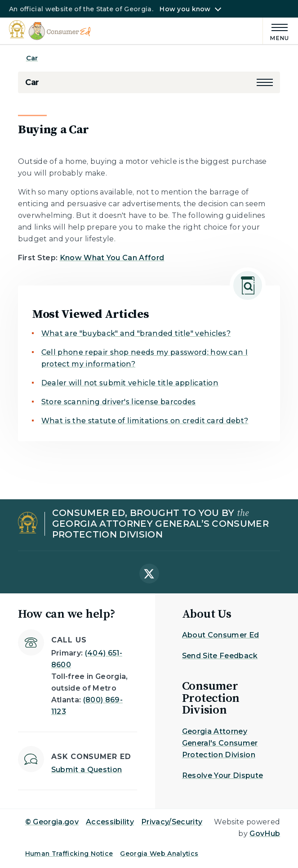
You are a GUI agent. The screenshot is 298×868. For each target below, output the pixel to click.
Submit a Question (87, 770)
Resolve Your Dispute (222, 775)
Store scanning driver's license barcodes (119, 402)
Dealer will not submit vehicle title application (130, 383)
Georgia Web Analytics (159, 854)
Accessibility (110, 822)
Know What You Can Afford (112, 258)
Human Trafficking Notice (69, 854)
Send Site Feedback (220, 656)
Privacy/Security (172, 822)
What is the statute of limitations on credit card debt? (145, 421)
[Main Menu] (276, 31)
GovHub (265, 834)
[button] (265, 82)
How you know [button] (185, 9)
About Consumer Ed (220, 635)
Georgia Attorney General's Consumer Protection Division (220, 743)
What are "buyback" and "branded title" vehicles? (136, 333)
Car (32, 58)
